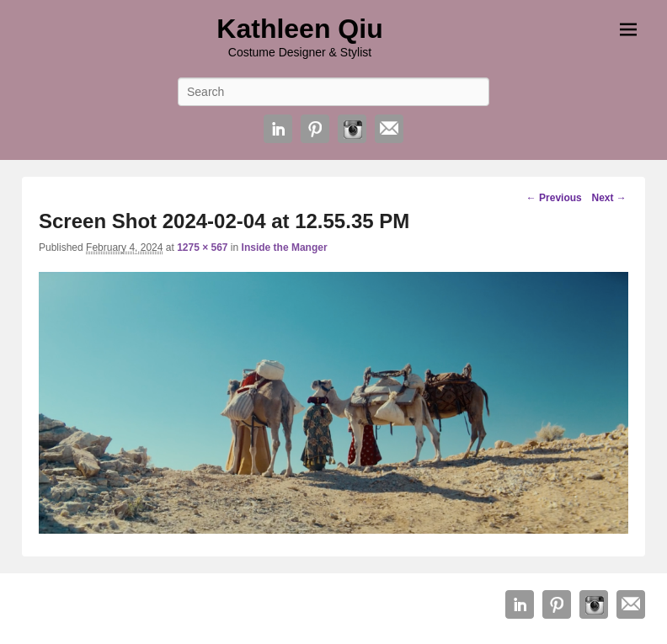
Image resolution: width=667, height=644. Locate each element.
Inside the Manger (285, 247)
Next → (608, 198)
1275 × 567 (202, 247)
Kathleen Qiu (299, 29)
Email (389, 129)
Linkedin (278, 129)
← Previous (554, 198)
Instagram (352, 129)
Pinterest (315, 129)
